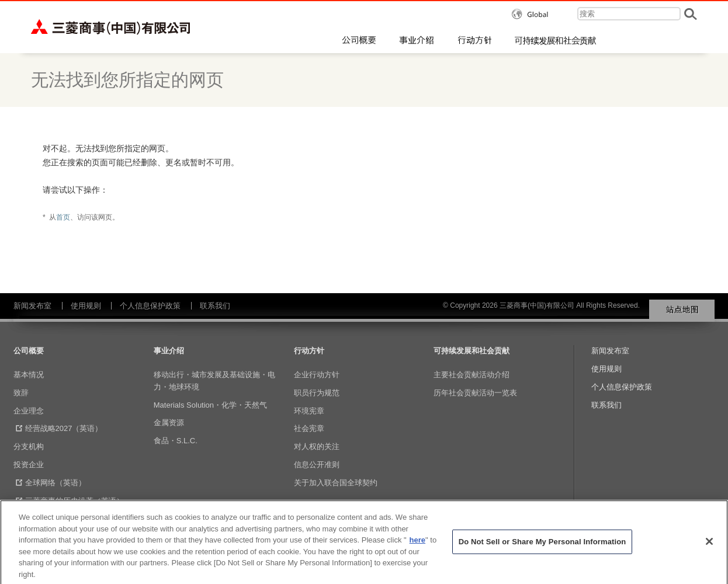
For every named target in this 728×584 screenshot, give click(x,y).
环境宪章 (309, 411)
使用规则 (86, 306)
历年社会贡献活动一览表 (475, 393)
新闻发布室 (32, 306)
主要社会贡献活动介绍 (472, 375)
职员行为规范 (317, 393)
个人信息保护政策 (150, 306)
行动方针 (309, 351)
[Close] (709, 549)
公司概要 (29, 351)
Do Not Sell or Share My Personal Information (542, 549)
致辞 (21, 393)
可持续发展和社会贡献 (472, 351)
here (417, 547)
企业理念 (29, 411)
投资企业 (29, 465)
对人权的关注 (317, 446)
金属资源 (169, 423)
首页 (63, 217)
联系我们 (215, 306)
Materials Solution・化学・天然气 (210, 405)
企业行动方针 (317, 375)
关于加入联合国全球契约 (336, 483)
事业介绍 (169, 351)
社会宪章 (309, 428)
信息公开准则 (317, 465)
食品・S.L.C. (176, 441)
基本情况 (29, 375)
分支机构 (29, 446)
